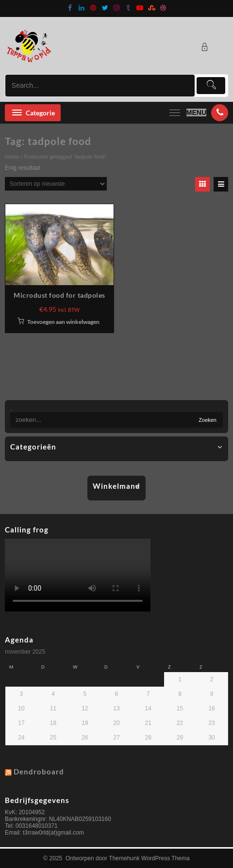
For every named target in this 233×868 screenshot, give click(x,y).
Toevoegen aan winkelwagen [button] (63, 322)
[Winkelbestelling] (56, 184)
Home (12, 157)
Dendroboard (39, 772)
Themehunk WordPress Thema (149, 858)
